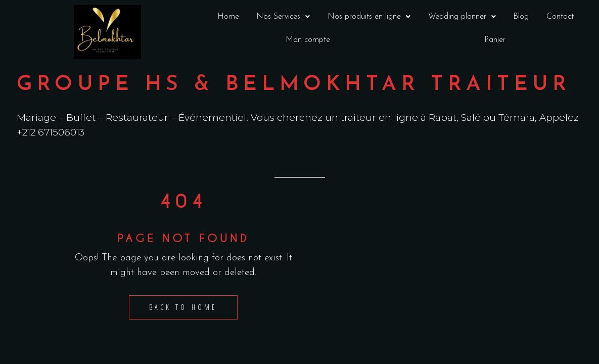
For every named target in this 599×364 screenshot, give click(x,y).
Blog (521, 17)
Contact (560, 17)
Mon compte (308, 40)
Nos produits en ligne (369, 17)
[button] (283, 17)
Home (228, 17)
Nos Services (283, 17)
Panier (495, 40)
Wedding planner (462, 17)
